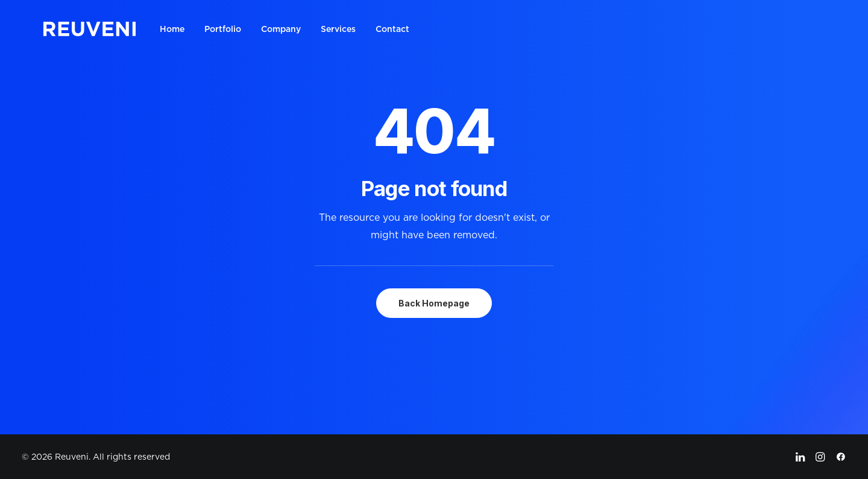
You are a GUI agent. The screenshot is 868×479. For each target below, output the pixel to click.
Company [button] (281, 29)
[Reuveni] (90, 29)
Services (338, 29)
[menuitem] (176, 29)
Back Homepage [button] (434, 303)
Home (172, 29)
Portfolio (223, 29)
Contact (392, 29)
